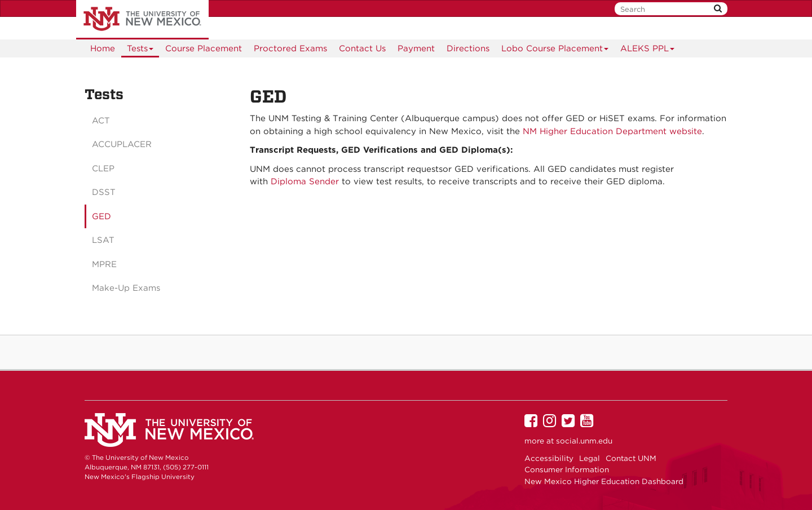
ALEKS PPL (648, 50)
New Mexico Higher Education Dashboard (604, 481)
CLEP (103, 168)
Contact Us (362, 48)
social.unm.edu (584, 441)
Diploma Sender (306, 181)
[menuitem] (103, 48)
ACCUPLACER (122, 144)
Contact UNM (631, 458)
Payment (416, 48)
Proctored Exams (290, 48)
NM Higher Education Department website (612, 131)
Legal (590, 458)
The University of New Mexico (142, 20)
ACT (101, 121)
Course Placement (204, 48)
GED (101, 216)
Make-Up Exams (126, 288)
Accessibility (549, 458)
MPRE (104, 264)
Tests (140, 50)
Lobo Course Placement (555, 50)
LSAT (103, 240)
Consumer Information (567, 469)
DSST (104, 192)
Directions (468, 48)
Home (103, 48)
